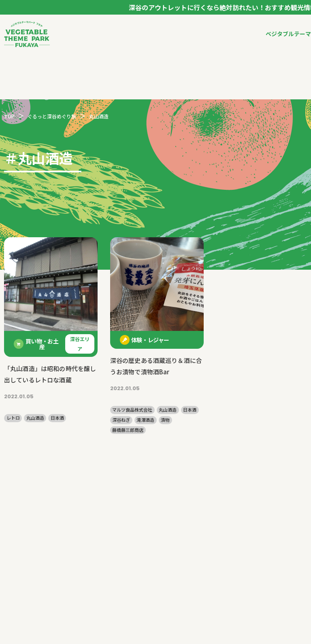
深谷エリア (80, 344)
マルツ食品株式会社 (132, 410)
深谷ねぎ (121, 420)
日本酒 (57, 418)
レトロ (13, 418)
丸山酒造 (35, 418)
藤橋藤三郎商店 (128, 430)
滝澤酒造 (145, 420)
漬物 (165, 420)
